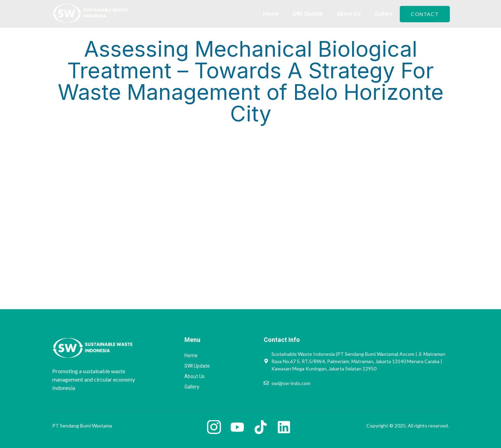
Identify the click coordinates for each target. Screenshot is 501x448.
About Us (349, 14)
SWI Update (308, 14)
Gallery (384, 14)
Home (271, 14)
